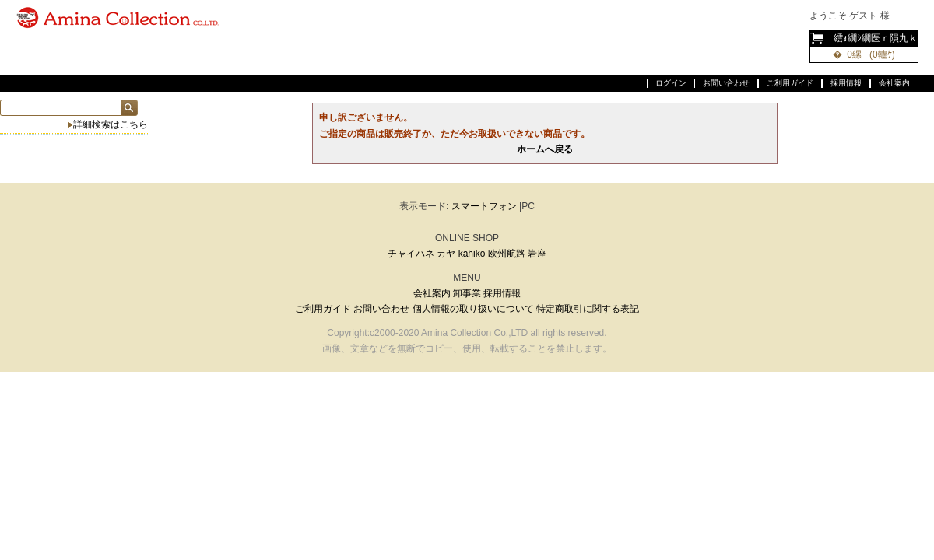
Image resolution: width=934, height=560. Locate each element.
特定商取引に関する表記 (588, 309)
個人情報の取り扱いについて (473, 309)
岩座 (537, 254)
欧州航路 (507, 254)
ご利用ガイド (790, 83)
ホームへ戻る (545, 149)
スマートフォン (484, 206)
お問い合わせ (726, 83)
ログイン (671, 83)
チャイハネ (411, 254)
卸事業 (467, 293)
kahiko (472, 254)
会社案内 (894, 83)
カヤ (446, 254)
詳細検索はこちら (111, 124)
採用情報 (846, 83)
